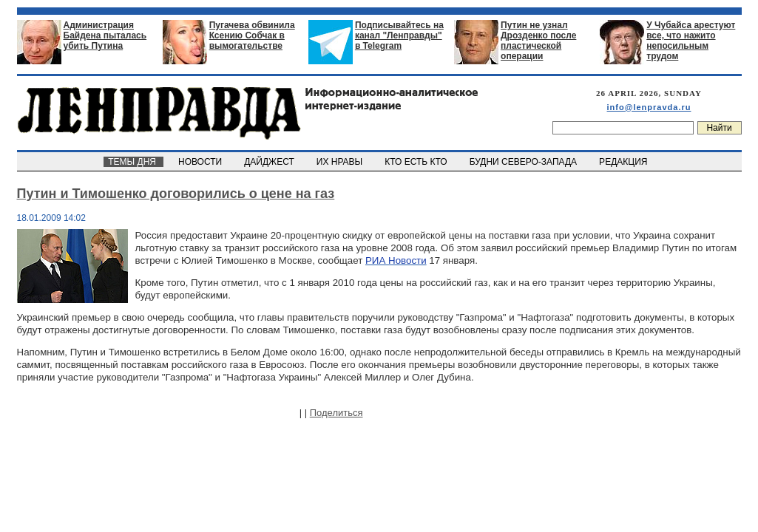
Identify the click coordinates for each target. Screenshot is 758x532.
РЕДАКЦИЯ (624, 162)
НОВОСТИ (201, 162)
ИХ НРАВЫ (341, 162)
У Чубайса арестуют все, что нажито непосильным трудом (691, 41)
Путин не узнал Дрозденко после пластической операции (538, 41)
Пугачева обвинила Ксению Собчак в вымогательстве (252, 35)
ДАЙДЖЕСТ (271, 162)
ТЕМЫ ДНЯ (133, 162)
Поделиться (336, 413)
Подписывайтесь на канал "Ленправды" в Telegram (399, 35)
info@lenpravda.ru (649, 107)
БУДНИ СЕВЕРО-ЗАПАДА (524, 162)
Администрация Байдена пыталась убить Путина (105, 35)
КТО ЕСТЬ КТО (417, 162)
